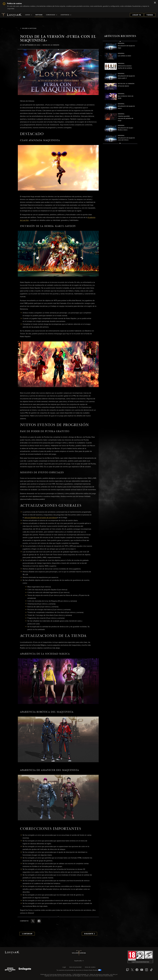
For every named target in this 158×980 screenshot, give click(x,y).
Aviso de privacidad (75, 967)
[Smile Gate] (25, 970)
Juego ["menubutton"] (29, 15)
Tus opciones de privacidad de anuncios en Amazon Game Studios (79, 970)
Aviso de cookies (90, 967)
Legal (64, 967)
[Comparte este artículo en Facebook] (39, 921)
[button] (58, 72)
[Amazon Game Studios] (10, 970)
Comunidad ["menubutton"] (52, 15)
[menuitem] (29, 15)
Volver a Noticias (28, 28)
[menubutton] (79, 961)
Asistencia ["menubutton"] (66, 15)
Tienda (150, 15)
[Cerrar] (155, 3)
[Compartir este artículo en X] (33, 921)
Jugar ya (137, 15)
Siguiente (90, 934)
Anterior (27, 934)
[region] (120, 92)
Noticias (39, 15)
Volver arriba (79, 953)
